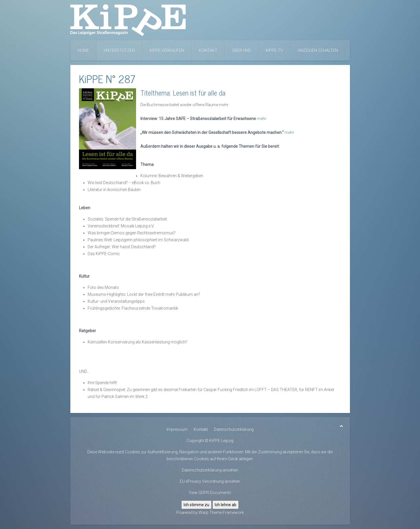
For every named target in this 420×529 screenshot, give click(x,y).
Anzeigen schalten (318, 51)
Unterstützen (119, 51)
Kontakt (208, 51)
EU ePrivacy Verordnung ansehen (210, 481)
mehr (224, 105)
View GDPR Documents (210, 493)
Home (83, 51)
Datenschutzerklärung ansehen (210, 470)
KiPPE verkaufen (167, 51)
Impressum (177, 429)
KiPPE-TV (274, 51)
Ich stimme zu (196, 505)
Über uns (242, 51)
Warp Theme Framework (221, 513)
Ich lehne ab (226, 505)
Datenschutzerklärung (234, 429)
